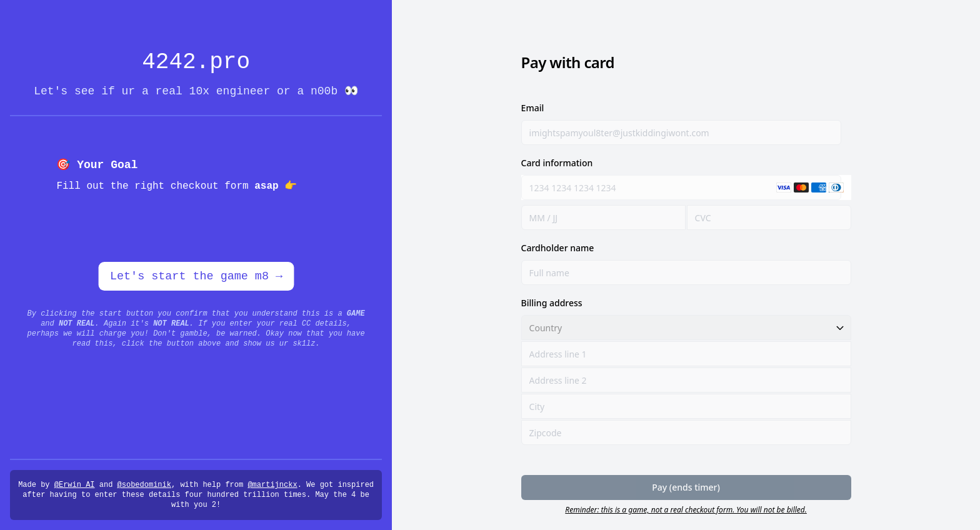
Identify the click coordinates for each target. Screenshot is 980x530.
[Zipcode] (686, 432)
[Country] (686, 327)
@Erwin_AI (75, 485)
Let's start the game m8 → (196, 277)
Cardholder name (558, 248)
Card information (557, 163)
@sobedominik (144, 485)
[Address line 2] (686, 380)
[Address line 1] (686, 354)
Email (533, 108)
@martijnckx (272, 485)
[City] (686, 406)
